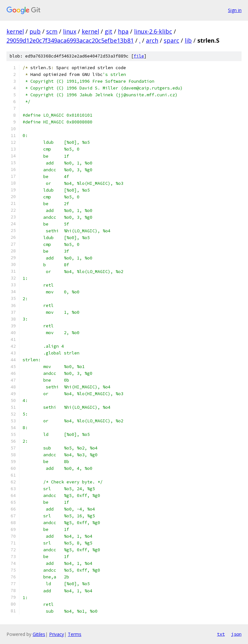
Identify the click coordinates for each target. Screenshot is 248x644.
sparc (171, 40)
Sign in (235, 10)
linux (70, 31)
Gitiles (39, 634)
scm (52, 31)
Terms (75, 634)
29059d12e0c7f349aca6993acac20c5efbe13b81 (70, 40)
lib (188, 40)
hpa (123, 31)
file (139, 56)
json (236, 634)
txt (221, 634)
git (108, 31)
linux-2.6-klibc (153, 31)
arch (152, 40)
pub (35, 31)
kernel (15, 31)
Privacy (57, 634)
